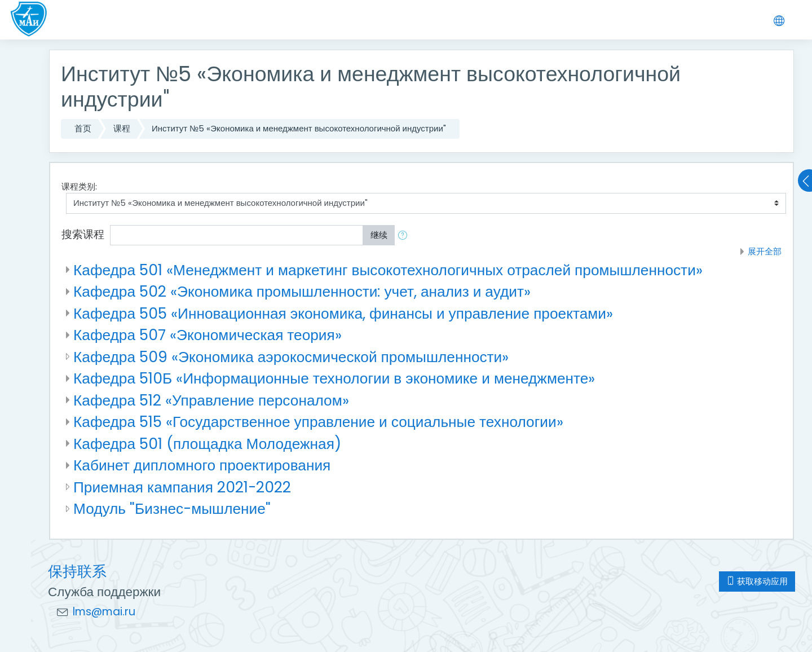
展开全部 (765, 251)
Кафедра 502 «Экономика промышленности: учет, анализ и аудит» (302, 291)
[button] (405, 235)
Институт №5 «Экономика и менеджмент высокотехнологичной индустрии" (299, 128)
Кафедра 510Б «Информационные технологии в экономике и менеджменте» (334, 378)
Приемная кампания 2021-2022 (182, 487)
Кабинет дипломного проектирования (202, 465)
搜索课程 (83, 234)
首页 (83, 128)
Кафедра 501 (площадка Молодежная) (207, 444)
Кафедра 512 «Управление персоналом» (211, 400)
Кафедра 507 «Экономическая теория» (208, 335)
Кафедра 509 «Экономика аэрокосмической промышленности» (291, 357)
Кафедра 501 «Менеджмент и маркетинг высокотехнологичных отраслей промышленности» (388, 270)
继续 (379, 235)
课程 (122, 128)
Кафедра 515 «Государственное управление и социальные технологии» (318, 422)
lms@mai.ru (104, 612)
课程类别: (79, 186)
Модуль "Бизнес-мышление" (172, 508)
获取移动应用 (757, 581)
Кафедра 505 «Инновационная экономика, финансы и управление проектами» (343, 313)
